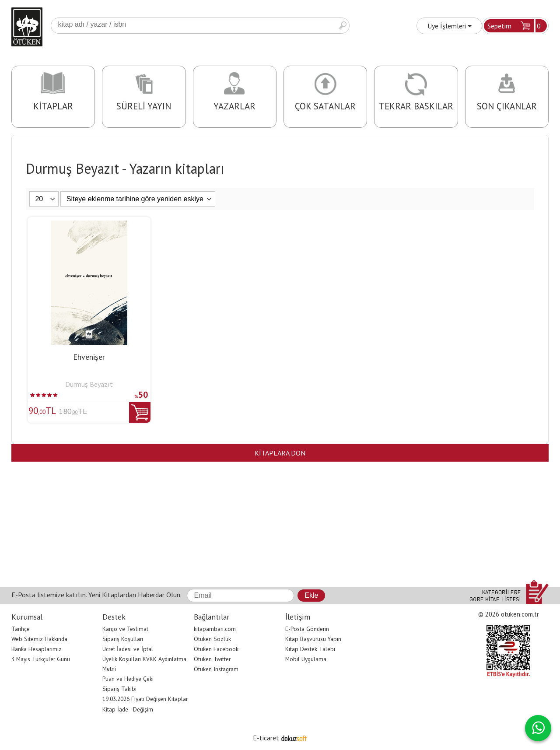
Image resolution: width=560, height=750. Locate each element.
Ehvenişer (89, 357)
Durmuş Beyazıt (89, 384)
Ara (343, 26)
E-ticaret (266, 738)
